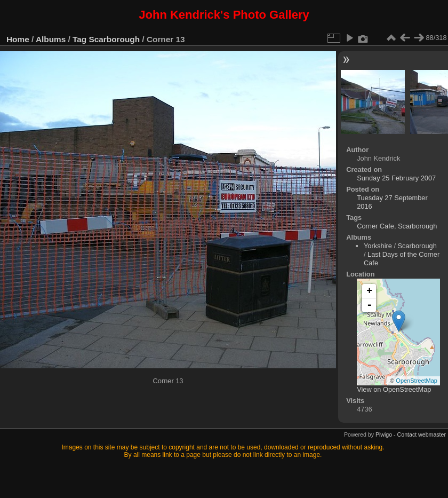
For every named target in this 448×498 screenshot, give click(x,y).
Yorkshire (378, 246)
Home (18, 39)
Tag (79, 39)
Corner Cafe (375, 226)
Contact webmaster (422, 434)
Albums (51, 39)
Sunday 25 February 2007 (396, 178)
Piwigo (384, 434)
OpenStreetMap (417, 381)
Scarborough (115, 39)
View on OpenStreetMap (394, 389)
